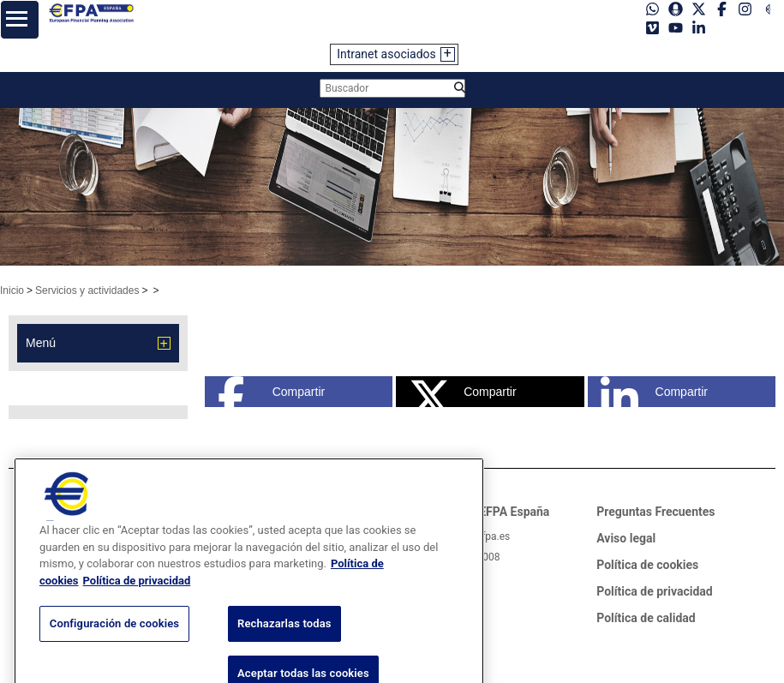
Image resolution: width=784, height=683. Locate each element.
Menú (41, 343)
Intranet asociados (386, 54)
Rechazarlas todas (284, 656)
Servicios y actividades (87, 291)
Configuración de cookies (114, 656)
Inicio (12, 291)
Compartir (271, 392)
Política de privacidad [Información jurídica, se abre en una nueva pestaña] (137, 612)
